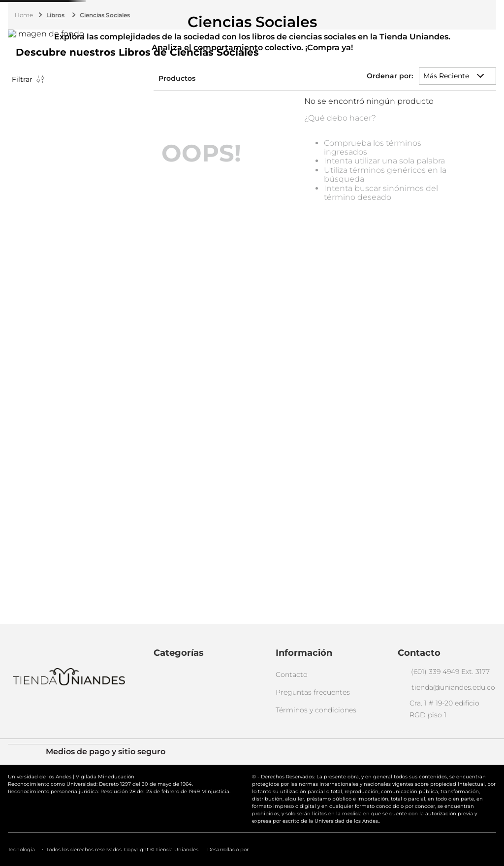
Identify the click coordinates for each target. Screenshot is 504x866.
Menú (17, 35)
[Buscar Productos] (332, 33)
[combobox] (255, 33)
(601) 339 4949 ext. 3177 (232, 7)
